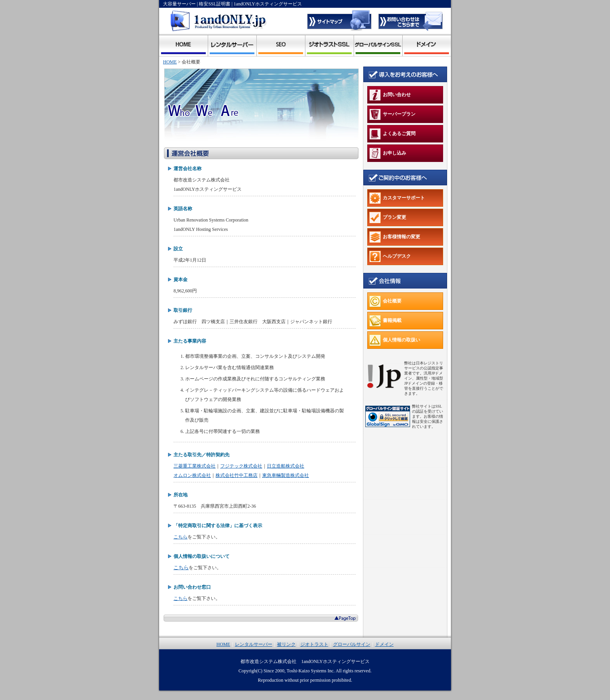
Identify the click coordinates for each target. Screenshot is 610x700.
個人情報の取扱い (395, 340)
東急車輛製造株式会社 (286, 475)
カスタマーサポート (397, 198)
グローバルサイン (378, 45)
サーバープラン (392, 114)
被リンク (281, 45)
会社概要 (385, 301)
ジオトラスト (329, 45)
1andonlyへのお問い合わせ (410, 20)
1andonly (183, 45)
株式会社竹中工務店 (237, 475)
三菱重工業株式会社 (195, 466)
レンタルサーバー (232, 45)
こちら (181, 537)
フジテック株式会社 (241, 466)
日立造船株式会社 (286, 466)
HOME (170, 62)
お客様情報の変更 (395, 237)
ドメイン (427, 45)
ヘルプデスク (390, 257)
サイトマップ (340, 20)
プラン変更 (388, 218)
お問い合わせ (390, 95)
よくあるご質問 (392, 134)
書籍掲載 (385, 321)
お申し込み (388, 153)
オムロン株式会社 (192, 475)
